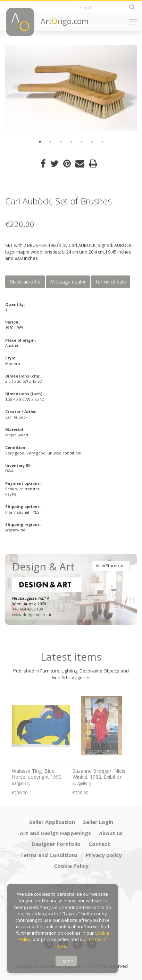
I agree (66, 961)
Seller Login (98, 822)
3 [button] (61, 142)
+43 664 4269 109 (27, 609)
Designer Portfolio (56, 844)
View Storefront (111, 566)
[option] (71, 88)
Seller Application (52, 822)
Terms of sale (110, 282)
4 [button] (71, 142)
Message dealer (68, 282)
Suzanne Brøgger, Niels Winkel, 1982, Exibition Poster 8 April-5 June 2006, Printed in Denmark (101, 774)
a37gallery (21, 783)
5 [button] (82, 142)
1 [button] (40, 142)
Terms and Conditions (49, 855)
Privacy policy (104, 855)
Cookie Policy (71, 866)
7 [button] (102, 142)
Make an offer (25, 282)
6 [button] (92, 142)
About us (111, 833)
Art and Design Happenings (55, 833)
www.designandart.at (32, 615)
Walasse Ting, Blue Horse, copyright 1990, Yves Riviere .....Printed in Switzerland (39, 774)
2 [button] (50, 142)
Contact (99, 844)
